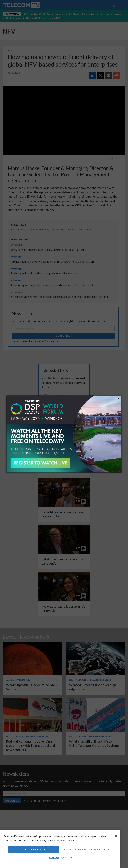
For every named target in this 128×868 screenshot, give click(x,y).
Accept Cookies (34, 850)
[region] (60, 849)
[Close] (116, 836)
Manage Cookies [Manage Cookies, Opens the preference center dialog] (60, 858)
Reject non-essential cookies (87, 850)
